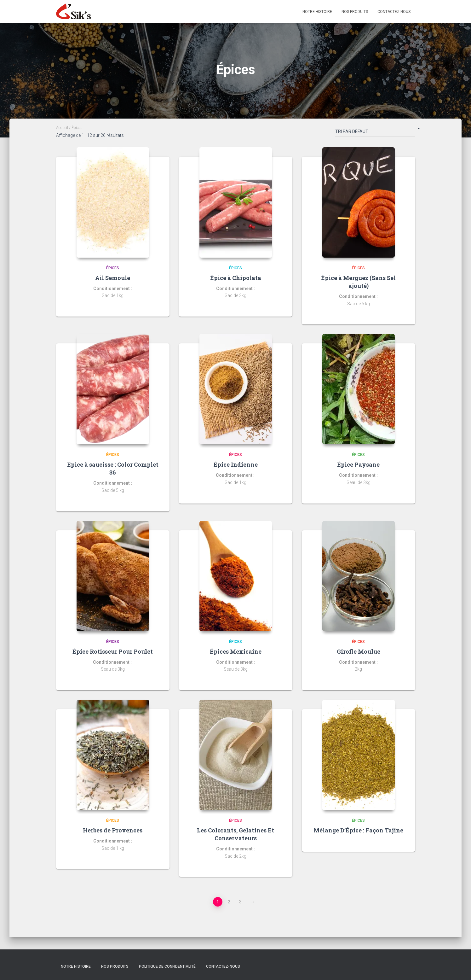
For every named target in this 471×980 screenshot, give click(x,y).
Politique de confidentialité (167, 966)
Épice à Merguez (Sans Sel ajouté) (358, 282)
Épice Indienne (236, 464)
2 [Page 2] (229, 902)
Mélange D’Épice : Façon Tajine (358, 830)
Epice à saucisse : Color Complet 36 (113, 468)
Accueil (62, 128)
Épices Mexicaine (236, 651)
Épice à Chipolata (236, 278)
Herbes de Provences (113, 830)
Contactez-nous (394, 12)
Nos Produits (355, 12)
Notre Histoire (317, 12)
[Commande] (375, 133)
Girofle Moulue (359, 651)
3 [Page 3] (240, 902)
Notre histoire (76, 966)
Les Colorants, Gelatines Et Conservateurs (235, 834)
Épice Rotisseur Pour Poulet (113, 651)
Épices (113, 268)
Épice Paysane (358, 464)
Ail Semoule (113, 278)
